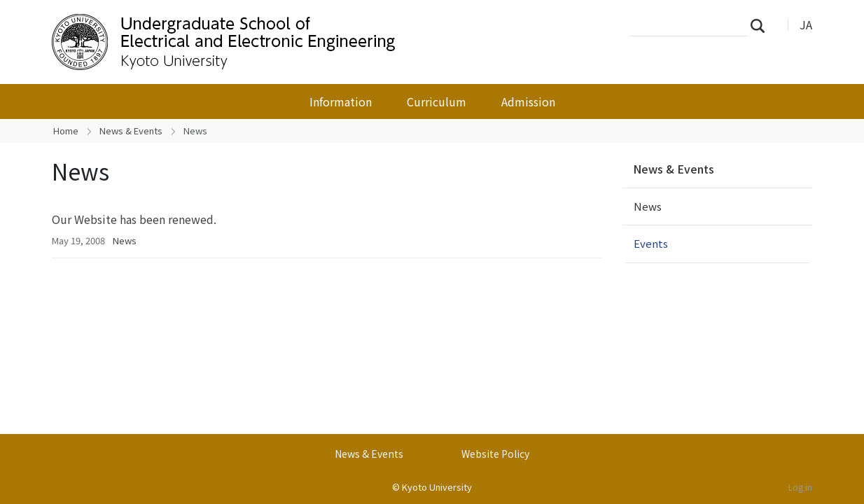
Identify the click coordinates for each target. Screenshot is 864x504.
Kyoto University (437, 487)
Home (66, 131)
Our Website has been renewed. (134, 219)
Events (651, 243)
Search (762, 25)
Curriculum (437, 101)
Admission (528, 101)
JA (806, 24)
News (125, 240)
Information (341, 101)
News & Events (131, 131)
